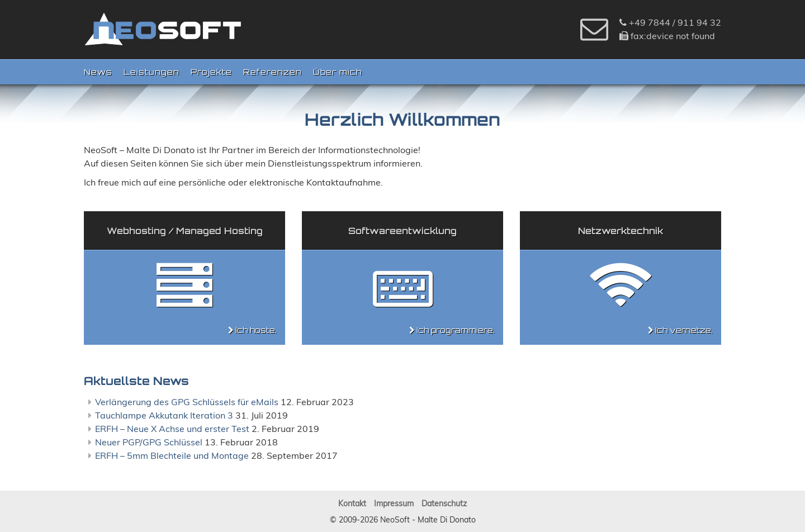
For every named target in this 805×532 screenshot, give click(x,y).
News (98, 72)
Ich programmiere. (456, 330)
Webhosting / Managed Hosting (185, 231)
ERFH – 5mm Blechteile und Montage (172, 455)
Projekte (211, 72)
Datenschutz (444, 503)
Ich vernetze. (684, 330)
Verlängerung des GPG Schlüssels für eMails (187, 402)
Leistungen (151, 72)
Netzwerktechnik (621, 231)
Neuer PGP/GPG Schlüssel (149, 442)
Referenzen (273, 72)
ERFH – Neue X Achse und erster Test (172, 429)
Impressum (394, 503)
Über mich (337, 72)
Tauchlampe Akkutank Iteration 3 (164, 415)
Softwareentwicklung (402, 231)
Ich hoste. (256, 330)
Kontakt (352, 503)
